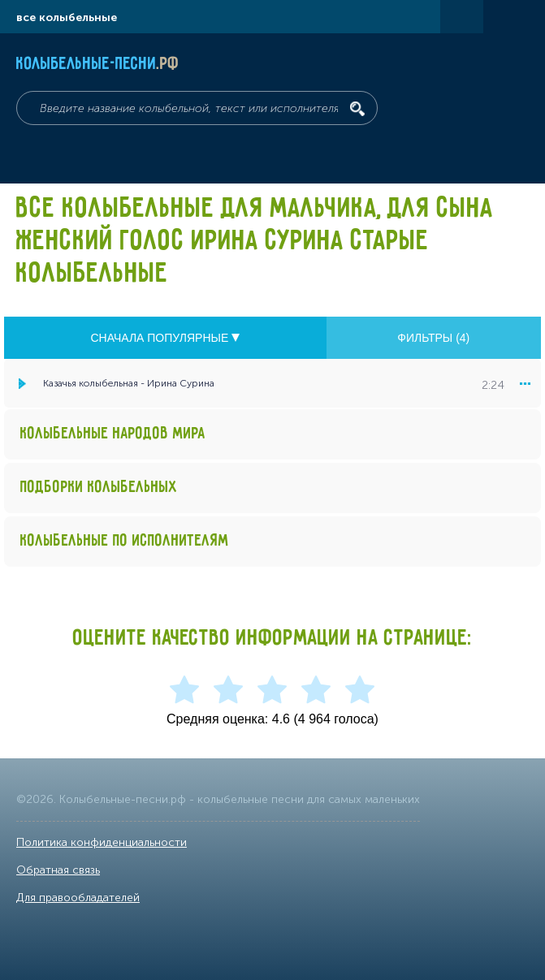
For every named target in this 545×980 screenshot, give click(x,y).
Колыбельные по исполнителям (125, 541)
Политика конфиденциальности (102, 842)
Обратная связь (58, 870)
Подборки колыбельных (99, 488)
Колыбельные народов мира (113, 434)
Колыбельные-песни (98, 64)
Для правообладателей (78, 898)
